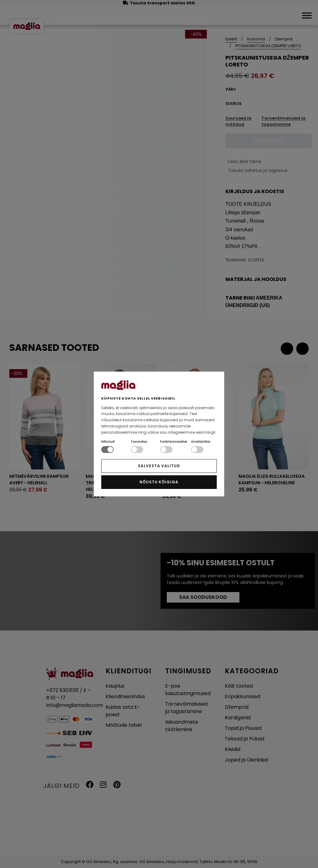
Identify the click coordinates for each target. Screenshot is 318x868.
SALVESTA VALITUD (159, 466)
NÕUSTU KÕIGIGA (159, 482)
